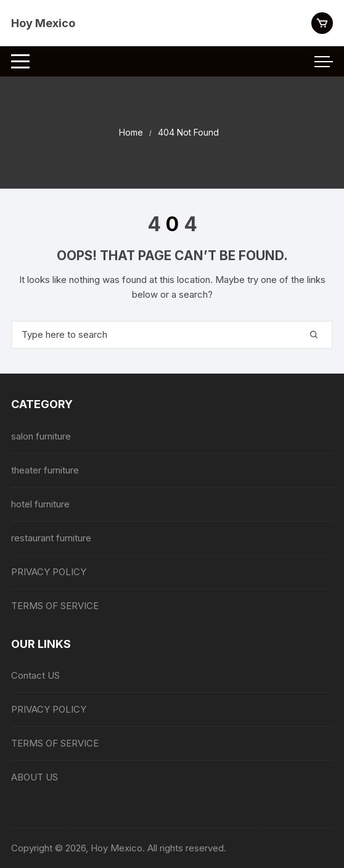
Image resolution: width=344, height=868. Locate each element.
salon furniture (41, 436)
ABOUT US (35, 777)
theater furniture (45, 470)
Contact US (35, 675)
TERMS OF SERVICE (55, 606)
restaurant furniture (51, 538)
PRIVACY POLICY (49, 572)
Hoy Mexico (43, 23)
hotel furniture (40, 504)
